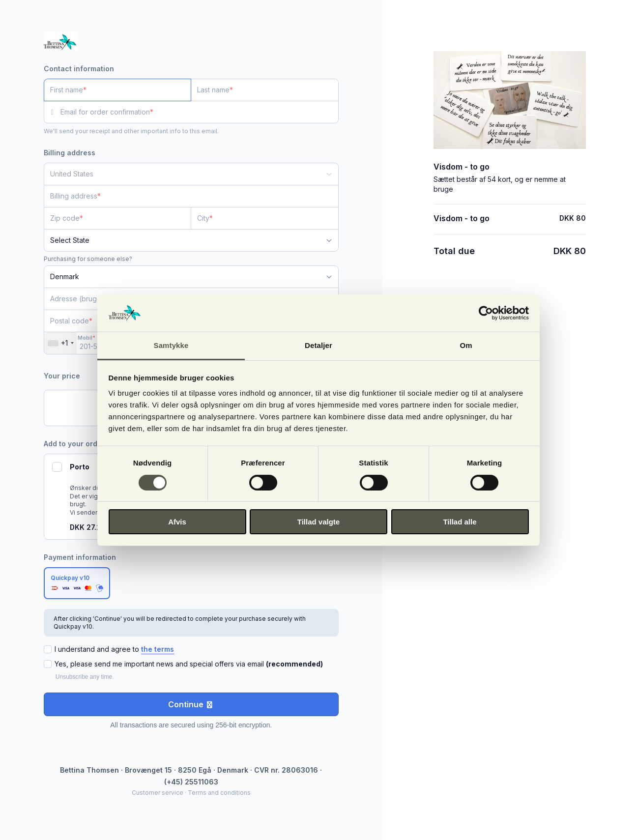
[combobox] (60, 343)
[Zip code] (118, 218)
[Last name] (265, 90)
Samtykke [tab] (171, 345)
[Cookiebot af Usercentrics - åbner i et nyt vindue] (486, 313)
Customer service (158, 793)
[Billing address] (185, 196)
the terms (158, 649)
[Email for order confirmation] (199, 112)
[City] (265, 218)
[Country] (191, 174)
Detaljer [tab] (318, 345)
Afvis (177, 522)
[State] (191, 240)
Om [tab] (466, 345)
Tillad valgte (318, 522)
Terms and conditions (219, 793)
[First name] (118, 90)
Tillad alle (460, 522)
